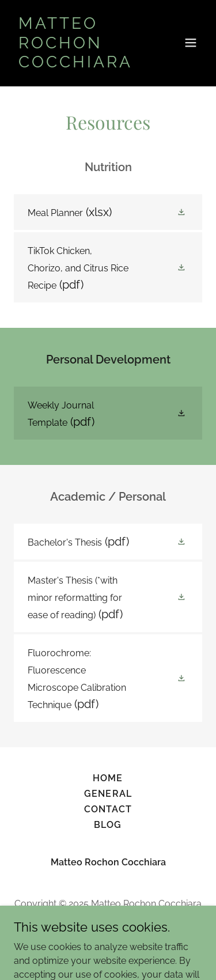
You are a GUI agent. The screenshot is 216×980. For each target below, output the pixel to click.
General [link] (108, 794)
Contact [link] (108, 809)
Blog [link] (108, 825)
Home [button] (108, 778)
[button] (191, 43)
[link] (80, 64)
